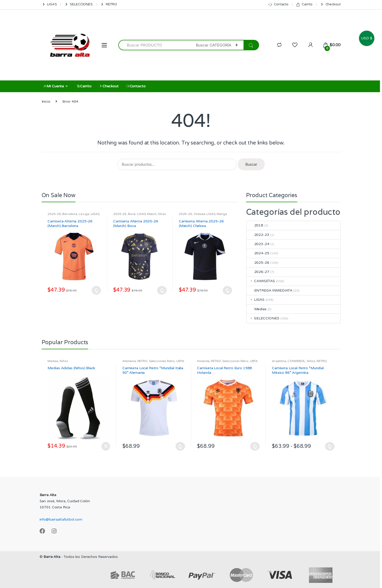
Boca (132, 214)
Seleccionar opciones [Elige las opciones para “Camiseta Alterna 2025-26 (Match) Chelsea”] (228, 290)
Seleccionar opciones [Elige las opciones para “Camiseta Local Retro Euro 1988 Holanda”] (255, 446)
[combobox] (154, 45)
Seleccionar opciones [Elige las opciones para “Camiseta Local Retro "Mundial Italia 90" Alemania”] (180, 446)
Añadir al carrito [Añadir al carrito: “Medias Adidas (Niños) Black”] (106, 446)
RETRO (109, 4)
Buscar (251, 164)
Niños (64, 361)
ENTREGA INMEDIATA (270, 290)
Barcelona (70, 214)
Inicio (46, 101)
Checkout (330, 4)
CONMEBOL (296, 361)
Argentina (279, 361)
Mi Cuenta (54, 86)
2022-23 (258, 235)
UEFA (180, 361)
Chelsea (199, 214)
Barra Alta (52, 557)
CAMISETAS (261, 281)
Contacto (278, 4)
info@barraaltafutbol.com (61, 519)
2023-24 (258, 244)
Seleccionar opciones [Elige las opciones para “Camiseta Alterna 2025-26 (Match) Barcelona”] (96, 290)
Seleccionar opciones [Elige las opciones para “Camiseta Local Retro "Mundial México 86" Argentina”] (330, 446)
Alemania (129, 361)
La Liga (84, 214)
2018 (255, 225)
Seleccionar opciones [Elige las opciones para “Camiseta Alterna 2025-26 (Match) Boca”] (162, 290)
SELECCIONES (79, 4)
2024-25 (258, 253)
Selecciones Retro (162, 361)
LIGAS (49, 4)
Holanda (203, 361)
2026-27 (258, 272)
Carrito (304, 4)
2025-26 (54, 214)
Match (152, 214)
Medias (257, 309)
